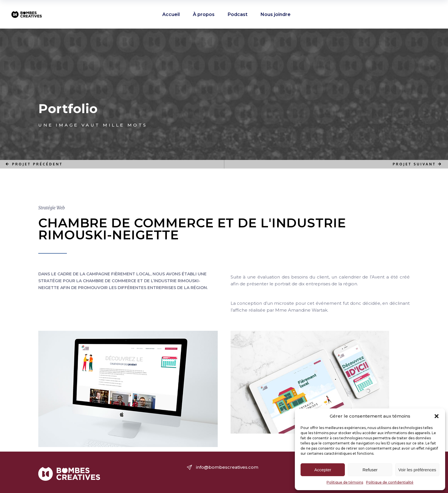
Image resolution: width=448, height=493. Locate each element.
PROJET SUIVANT (418, 164)
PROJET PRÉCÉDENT (34, 164)
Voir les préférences (417, 470)
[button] (437, 416)
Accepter (323, 470)
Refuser (370, 470)
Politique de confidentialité (390, 482)
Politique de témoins (345, 482)
